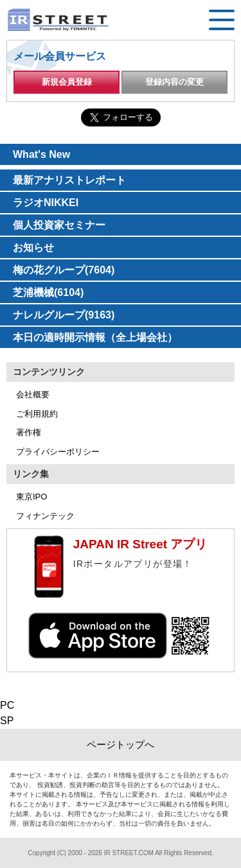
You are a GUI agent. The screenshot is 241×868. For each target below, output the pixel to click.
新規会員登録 (67, 82)
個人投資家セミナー (59, 225)
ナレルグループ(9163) (64, 315)
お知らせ (33, 247)
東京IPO (31, 497)
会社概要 (33, 395)
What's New (41, 154)
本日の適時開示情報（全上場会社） (95, 337)
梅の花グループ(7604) (64, 270)
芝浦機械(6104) (48, 292)
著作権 (29, 432)
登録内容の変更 (174, 82)
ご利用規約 (37, 414)
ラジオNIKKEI (46, 203)
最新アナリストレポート (69, 180)
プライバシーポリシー (58, 452)
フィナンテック (45, 516)
